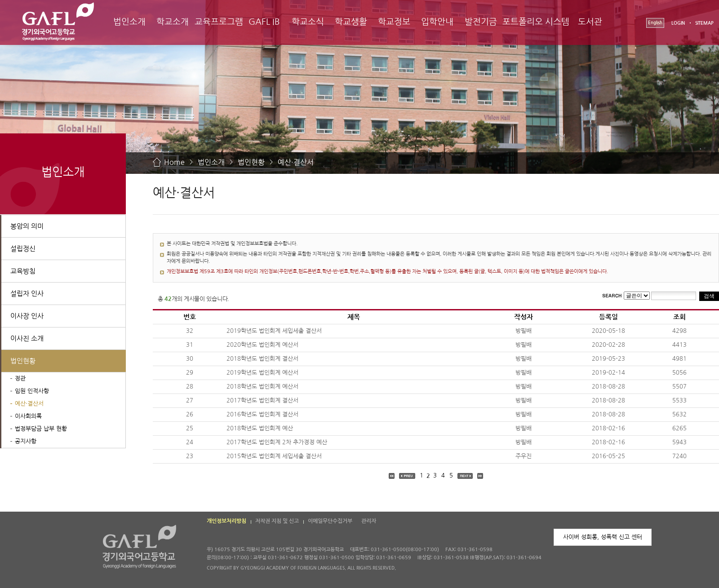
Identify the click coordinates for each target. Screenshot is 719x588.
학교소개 (173, 22)
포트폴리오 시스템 (536, 22)
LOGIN (678, 23)
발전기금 (481, 22)
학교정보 (394, 22)
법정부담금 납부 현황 (41, 429)
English (655, 23)
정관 (20, 378)
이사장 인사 (27, 316)
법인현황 (251, 162)
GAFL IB (264, 22)
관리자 (369, 521)
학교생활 (351, 22)
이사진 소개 (27, 338)
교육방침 (23, 271)
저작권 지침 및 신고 (277, 521)
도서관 (590, 22)
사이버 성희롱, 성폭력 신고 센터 (603, 537)
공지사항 (26, 441)
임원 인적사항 (32, 391)
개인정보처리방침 (226, 521)
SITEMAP (704, 23)
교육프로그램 (219, 22)
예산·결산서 (296, 162)
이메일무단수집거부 (330, 521)
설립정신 (23, 249)
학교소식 (308, 22)
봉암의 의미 (27, 226)
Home (174, 162)
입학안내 (437, 22)
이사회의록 (28, 416)
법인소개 (129, 22)
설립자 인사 (27, 294)
